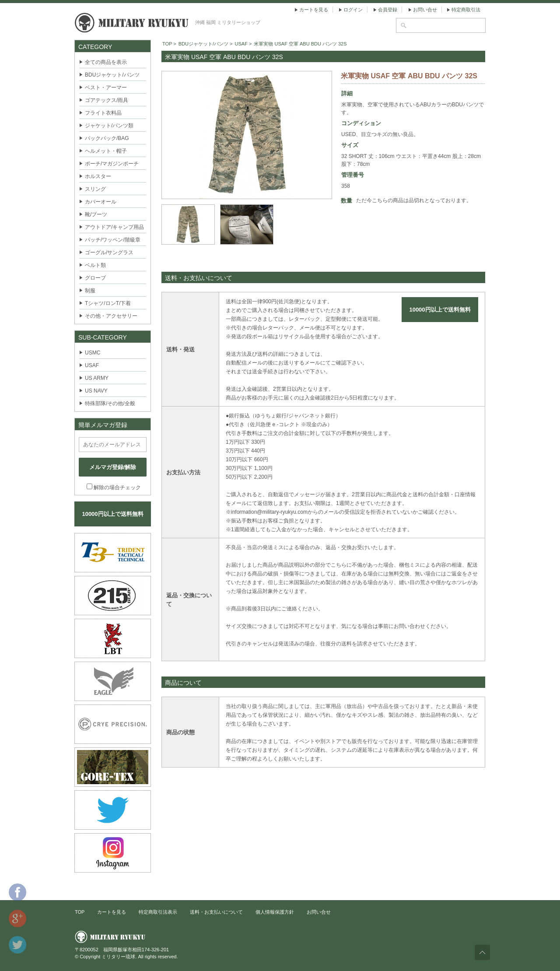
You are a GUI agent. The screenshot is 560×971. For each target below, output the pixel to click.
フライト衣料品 (103, 113)
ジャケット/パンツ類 (109, 126)
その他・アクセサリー (111, 316)
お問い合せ (425, 10)
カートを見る (314, 10)
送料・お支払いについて (216, 912)
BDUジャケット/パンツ (112, 75)
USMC (93, 353)
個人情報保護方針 (275, 912)
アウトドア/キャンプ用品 (114, 227)
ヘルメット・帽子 (106, 151)
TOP (167, 44)
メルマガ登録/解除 (113, 467)
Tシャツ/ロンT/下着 (108, 303)
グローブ (95, 278)
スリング (95, 189)
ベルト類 (95, 265)
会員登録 (388, 10)
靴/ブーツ (96, 214)
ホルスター (98, 176)
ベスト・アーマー (106, 88)
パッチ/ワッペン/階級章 (113, 240)
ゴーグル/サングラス (109, 252)
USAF (92, 365)
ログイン (353, 10)
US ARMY (97, 378)
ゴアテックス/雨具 (107, 100)
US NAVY (96, 391)
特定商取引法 (466, 10)
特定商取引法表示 (158, 912)
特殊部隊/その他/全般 (110, 403)
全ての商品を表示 (106, 62)
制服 (90, 291)
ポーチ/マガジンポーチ (112, 164)
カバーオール (101, 202)
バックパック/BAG (107, 138)
